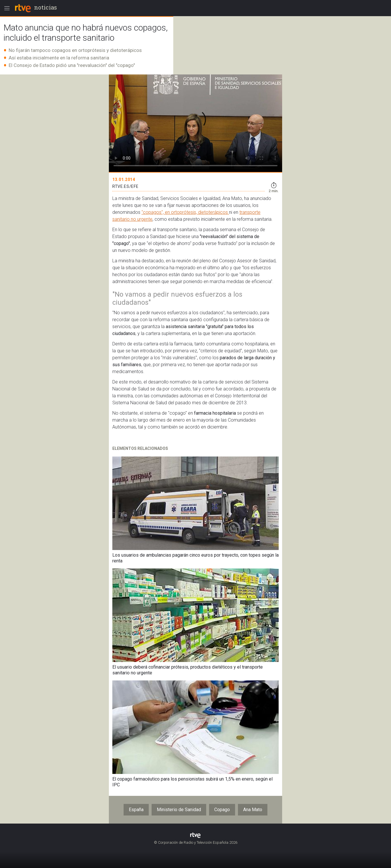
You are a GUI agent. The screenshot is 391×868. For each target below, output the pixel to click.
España (136, 810)
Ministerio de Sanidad (179, 810)
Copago (222, 810)
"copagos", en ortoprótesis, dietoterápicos (185, 212)
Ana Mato (253, 810)
